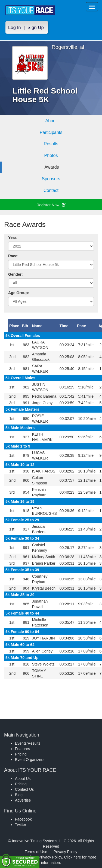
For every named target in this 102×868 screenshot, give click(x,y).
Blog (19, 795)
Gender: (16, 274)
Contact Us (24, 789)
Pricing (21, 754)
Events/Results (28, 743)
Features (22, 749)
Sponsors (51, 179)
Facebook (23, 819)
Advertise (23, 800)
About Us (23, 779)
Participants (51, 132)
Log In (15, 28)
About (51, 121)
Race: (13, 256)
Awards (52, 167)
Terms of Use (36, 852)
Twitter (21, 825)
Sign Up (36, 28)
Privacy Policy (65, 852)
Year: (13, 237)
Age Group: (19, 293)
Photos (51, 155)
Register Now (51, 205)
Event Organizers (30, 760)
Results (51, 144)
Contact (51, 190)
